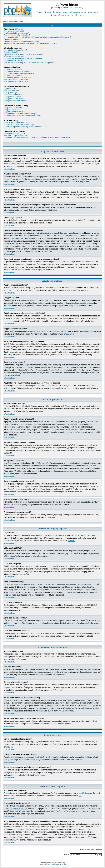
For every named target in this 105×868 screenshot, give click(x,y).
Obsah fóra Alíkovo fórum (13, 21)
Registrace (93, 12)
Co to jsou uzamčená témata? (15, 101)
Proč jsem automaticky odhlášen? (17, 35)
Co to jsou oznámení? (12, 97)
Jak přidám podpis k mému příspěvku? (19, 73)
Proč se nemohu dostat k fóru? (16, 80)
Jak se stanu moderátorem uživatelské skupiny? (22, 116)
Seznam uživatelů (60, 12)
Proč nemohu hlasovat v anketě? (17, 82)
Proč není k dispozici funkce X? (16, 135)
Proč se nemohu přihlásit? (14, 31)
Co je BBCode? (10, 88)
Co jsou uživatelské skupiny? (15, 112)
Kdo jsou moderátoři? (12, 110)
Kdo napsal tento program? (14, 133)
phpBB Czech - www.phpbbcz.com (56, 864)
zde (80, 796)
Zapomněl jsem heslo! (12, 39)
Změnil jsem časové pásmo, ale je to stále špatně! (23, 54)
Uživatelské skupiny (78, 12)
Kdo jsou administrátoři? (13, 108)
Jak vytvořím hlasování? (13, 75)
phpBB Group (69, 334)
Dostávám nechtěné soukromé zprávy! (19, 125)
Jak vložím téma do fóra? (14, 69)
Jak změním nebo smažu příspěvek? (18, 71)
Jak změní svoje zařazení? (14, 60)
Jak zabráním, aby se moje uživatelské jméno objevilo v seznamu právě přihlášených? (37, 37)
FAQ (40, 12)
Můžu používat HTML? (13, 90)
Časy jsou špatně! (11, 52)
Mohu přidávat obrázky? (13, 95)
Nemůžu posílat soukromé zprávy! (17, 123)
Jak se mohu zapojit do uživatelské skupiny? (21, 114)
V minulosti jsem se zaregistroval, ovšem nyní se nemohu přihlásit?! (30, 43)
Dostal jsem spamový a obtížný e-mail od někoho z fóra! (26, 127)
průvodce (71, 541)
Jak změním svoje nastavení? (15, 50)
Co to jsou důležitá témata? (14, 99)
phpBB (48, 863)
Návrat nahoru (9, 169)
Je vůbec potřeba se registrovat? (16, 33)
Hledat (48, 12)
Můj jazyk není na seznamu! (15, 56)
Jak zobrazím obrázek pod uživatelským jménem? (23, 58)
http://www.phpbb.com (19, 809)
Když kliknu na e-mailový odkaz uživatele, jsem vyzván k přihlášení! (30, 63)
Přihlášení (80, 15)
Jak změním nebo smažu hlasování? (18, 78)
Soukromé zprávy (66, 15)
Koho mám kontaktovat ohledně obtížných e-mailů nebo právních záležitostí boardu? (37, 138)
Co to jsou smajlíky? (12, 93)
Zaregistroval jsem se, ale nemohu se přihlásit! (22, 41)
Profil (54, 15)
